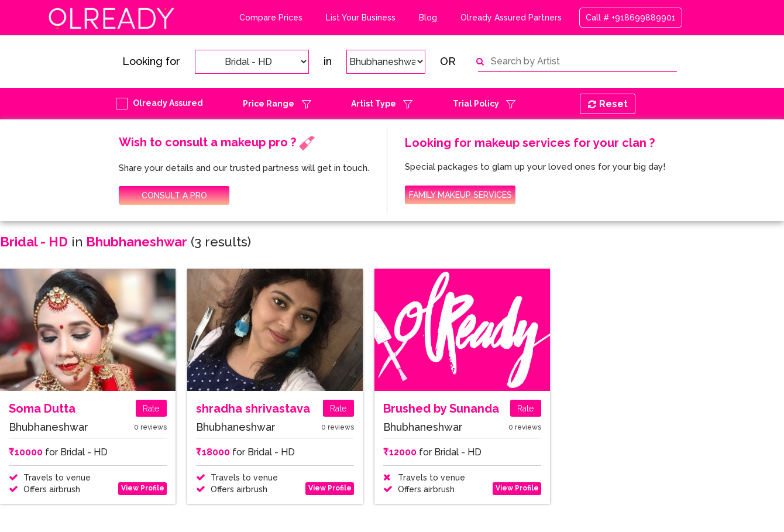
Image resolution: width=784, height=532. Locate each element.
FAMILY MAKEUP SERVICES (460, 195)
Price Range (269, 104)
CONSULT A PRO (174, 195)
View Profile (143, 488)
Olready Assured (168, 103)
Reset (608, 104)
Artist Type (374, 104)
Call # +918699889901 (631, 18)
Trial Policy (476, 104)
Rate (151, 409)
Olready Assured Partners (511, 18)
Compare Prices (271, 18)
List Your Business (361, 18)
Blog (428, 18)
